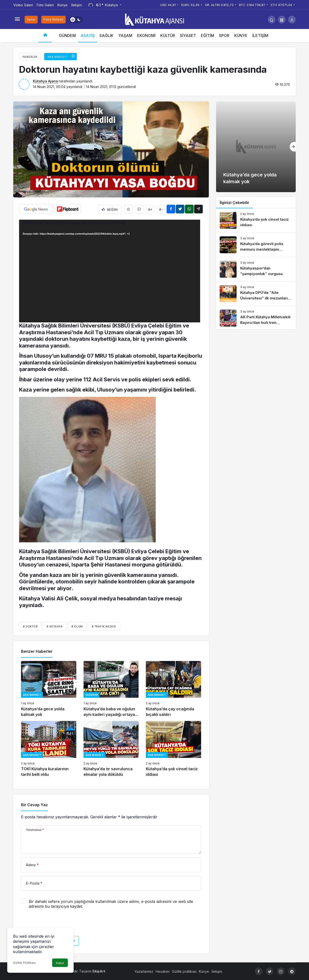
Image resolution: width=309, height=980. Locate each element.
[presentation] (58, 924)
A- (161, 209)
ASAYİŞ (88, 36)
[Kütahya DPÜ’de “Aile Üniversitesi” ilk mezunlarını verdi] (256, 294)
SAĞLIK (106, 36)
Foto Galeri (45, 5)
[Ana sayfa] (45, 36)
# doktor (30, 626)
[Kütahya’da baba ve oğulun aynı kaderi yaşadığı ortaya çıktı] (111, 689)
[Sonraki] (293, 147)
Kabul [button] (60, 963)
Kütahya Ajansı (46, 81)
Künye (63, 5)
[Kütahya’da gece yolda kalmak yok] (49, 689)
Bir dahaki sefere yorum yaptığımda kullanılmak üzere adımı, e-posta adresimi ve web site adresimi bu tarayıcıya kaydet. (111, 904)
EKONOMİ (146, 36)
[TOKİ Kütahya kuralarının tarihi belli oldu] (49, 749)
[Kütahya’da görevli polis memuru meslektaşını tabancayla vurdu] (256, 245)
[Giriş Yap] (292, 20)
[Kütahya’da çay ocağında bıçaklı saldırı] (173, 689)
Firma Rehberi (53, 19)
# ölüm (77, 626)
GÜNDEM (67, 36)
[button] (282, 20)
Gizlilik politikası (184, 971)
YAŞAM (125, 36)
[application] (110, 271)
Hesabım (163, 971)
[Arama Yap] (272, 20)
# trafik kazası (104, 626)
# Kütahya (55, 626)
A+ (150, 209)
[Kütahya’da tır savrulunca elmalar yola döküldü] (111, 749)
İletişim (77, 5)
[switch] (76, 20)
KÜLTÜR (168, 36)
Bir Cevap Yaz (34, 805)
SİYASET (188, 36)
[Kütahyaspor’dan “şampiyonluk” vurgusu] (256, 269)
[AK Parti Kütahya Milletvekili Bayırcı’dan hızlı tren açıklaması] (256, 318)
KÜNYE (241, 36)
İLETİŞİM (260, 36)
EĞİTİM (207, 36)
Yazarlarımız (144, 971)
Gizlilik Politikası (24, 963)
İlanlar (31, 19)
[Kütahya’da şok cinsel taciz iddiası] (173, 749)
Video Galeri (23, 5)
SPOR (224, 36)
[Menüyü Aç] (17, 20)
